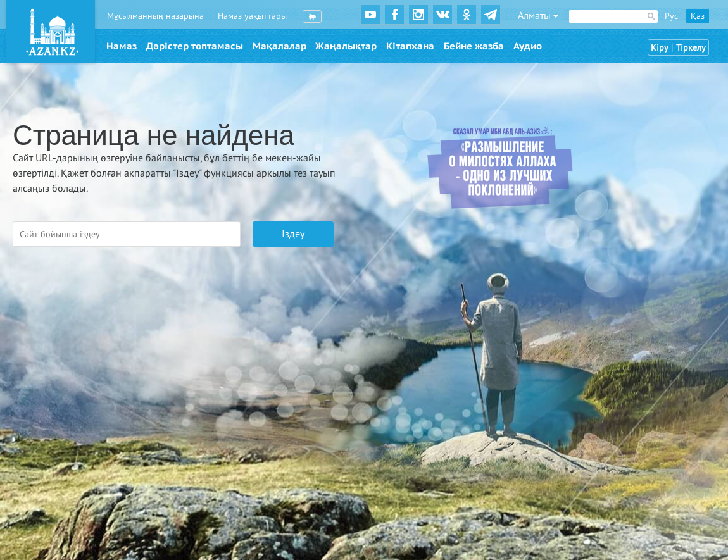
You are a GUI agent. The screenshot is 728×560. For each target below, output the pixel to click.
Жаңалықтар (346, 46)
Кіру (660, 48)
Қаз (698, 16)
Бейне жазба (474, 46)
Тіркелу (691, 48)
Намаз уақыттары (252, 16)
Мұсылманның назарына (155, 16)
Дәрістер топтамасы (195, 46)
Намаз (122, 46)
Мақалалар (279, 46)
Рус (671, 16)
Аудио (528, 46)
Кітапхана (410, 46)
